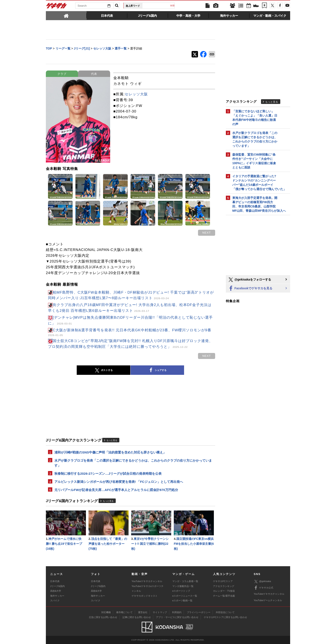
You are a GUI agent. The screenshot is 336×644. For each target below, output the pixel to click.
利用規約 (177, 612)
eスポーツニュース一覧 (185, 596)
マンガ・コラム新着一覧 (185, 581)
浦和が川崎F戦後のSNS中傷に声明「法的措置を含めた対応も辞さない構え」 (110, 452)
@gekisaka (262, 582)
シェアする (157, 370)
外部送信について (225, 612)
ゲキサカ (57, 7)
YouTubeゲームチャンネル (268, 600)
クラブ (62, 74)
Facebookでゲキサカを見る (250, 289)
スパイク (55, 600)
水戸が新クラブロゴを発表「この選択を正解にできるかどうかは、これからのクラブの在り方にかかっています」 (133, 463)
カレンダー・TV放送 (224, 591)
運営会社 (143, 612)
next (207, 233)
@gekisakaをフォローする (250, 280)
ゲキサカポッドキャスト (145, 596)
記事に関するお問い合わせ (137, 617)
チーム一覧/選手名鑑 (224, 596)
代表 (94, 74)
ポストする (103, 370)
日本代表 (160, 6)
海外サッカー (57, 596)
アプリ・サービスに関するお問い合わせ (177, 617)
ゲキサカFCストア (223, 581)
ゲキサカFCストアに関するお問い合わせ (225, 617)
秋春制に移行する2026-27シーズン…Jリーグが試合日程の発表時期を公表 (108, 474)
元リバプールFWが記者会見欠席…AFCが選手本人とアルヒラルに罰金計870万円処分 (116, 490)
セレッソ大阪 (136, 94)
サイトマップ (160, 612)
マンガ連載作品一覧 (183, 586)
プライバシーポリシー (199, 612)
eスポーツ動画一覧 (182, 600)
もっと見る (112, 440)
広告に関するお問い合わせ (103, 617)
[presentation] (66, 15)
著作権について (124, 612)
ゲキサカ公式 (263, 588)
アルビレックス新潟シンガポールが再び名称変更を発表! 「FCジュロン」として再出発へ (119, 482)
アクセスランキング (224, 586)
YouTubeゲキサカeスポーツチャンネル (148, 588)
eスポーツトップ (181, 591)
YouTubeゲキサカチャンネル (147, 581)
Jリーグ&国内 (57, 586)
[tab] (66, 15)
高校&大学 (56, 591)
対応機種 (106, 612)
